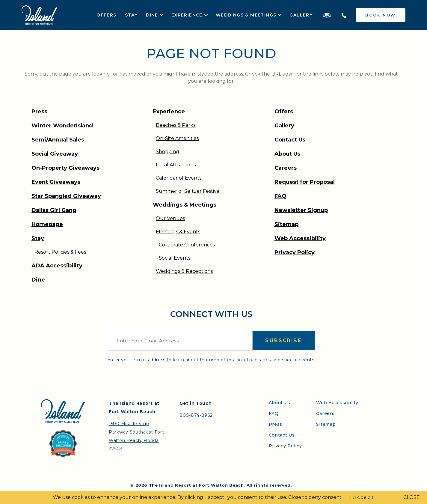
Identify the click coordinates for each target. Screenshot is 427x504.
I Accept (361, 497)
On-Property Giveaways (65, 168)
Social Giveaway (55, 154)
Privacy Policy (295, 252)
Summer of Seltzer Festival (188, 191)
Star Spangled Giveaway (66, 196)
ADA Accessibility (57, 266)
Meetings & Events (178, 232)
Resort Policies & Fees (60, 252)
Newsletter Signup (301, 210)
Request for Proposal (305, 182)
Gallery (301, 15)
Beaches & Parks (176, 125)
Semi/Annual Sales (58, 140)
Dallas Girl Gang (54, 210)
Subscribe (284, 341)
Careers (286, 168)
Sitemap (286, 224)
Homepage (47, 224)
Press (39, 112)
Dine (152, 15)
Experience (187, 15)
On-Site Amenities (177, 138)
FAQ (280, 196)
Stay (131, 15)
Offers (106, 15)
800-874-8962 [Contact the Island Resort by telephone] (196, 415)
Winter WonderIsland (62, 126)
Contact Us (290, 140)
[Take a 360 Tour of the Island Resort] (327, 15)
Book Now (381, 15)
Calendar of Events (179, 178)
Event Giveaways (56, 182)
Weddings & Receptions (184, 271)
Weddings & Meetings (246, 15)
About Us (287, 154)
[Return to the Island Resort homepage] (39, 15)
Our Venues (170, 218)
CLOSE (412, 497)
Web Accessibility (300, 238)
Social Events (175, 258)
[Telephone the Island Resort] (344, 15)
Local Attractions (176, 165)
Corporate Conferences (187, 245)
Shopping (168, 152)
